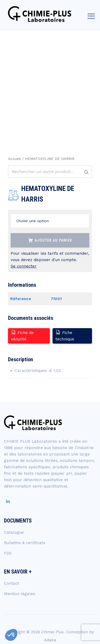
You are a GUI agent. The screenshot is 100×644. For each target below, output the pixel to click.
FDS (8, 553)
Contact (12, 583)
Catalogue (14, 532)
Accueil (14, 159)
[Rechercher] (86, 172)
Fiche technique (65, 335)
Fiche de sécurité (22, 335)
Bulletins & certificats (25, 543)
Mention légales (20, 594)
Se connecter (24, 266)
